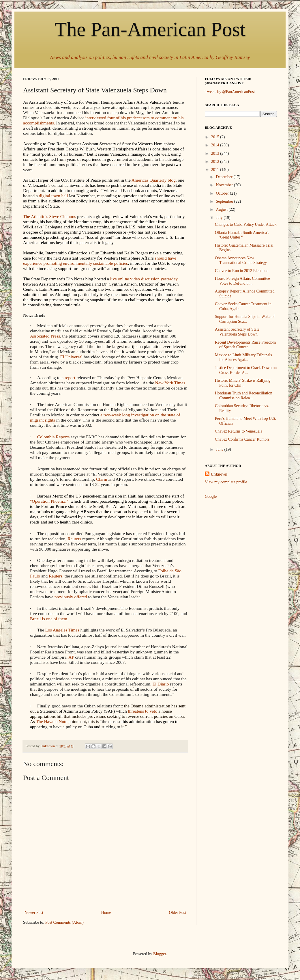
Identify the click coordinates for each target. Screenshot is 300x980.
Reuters (74, 539)
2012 (216, 162)
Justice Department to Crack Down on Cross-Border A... (246, 370)
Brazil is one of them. (49, 619)
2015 (216, 137)
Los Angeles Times (62, 630)
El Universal (71, 357)
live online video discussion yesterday (144, 279)
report (70, 378)
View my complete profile (226, 482)
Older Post (178, 913)
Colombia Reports (53, 437)
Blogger (160, 954)
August (222, 209)
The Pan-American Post (150, 29)
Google (211, 496)
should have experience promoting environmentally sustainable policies (100, 261)
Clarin (102, 479)
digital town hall (54, 196)
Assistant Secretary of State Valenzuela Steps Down (237, 332)
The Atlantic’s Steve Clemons (49, 216)
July (220, 218)
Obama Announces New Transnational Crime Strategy (241, 260)
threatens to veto (142, 711)
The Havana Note (52, 721)
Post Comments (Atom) (64, 922)
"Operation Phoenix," (49, 501)
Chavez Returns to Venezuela (239, 431)
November (225, 185)
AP (71, 657)
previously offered (71, 597)
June (220, 449)
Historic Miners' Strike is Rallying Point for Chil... (243, 383)
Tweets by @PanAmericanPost (230, 92)
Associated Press (45, 336)
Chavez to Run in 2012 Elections (242, 271)
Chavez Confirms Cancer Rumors (242, 439)
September (225, 201)
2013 (216, 153)
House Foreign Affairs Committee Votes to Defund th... (242, 281)
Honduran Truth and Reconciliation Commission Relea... (244, 396)
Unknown (219, 474)
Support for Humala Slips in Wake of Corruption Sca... (245, 319)
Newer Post (34, 913)
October (223, 193)
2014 (216, 145)
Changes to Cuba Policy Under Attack (246, 224)
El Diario (161, 684)
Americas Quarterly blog (154, 180)
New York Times (170, 383)
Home (106, 913)
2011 (216, 170)
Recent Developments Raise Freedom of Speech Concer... (245, 345)
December (225, 177)
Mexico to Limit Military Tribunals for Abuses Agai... (243, 357)
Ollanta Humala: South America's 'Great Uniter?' (242, 235)
